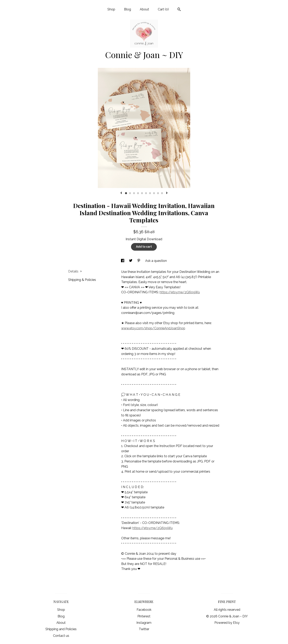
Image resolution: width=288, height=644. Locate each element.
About (144, 9)
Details (75, 271)
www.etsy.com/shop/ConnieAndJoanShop (153, 328)
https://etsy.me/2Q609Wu (180, 292)
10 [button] (162, 193)
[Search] (179, 10)
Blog (127, 9)
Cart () (163, 9)
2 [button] (130, 193)
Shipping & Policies (82, 280)
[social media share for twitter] (131, 261)
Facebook (144, 610)
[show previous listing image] (121, 193)
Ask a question (156, 261)
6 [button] (146, 193)
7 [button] (150, 193)
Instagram (144, 623)
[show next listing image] (167, 193)
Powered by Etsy (227, 623)
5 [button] (142, 193)
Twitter (144, 629)
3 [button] (134, 193)
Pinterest (144, 616)
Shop (111, 9)
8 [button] (154, 193)
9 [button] (158, 193)
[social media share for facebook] (123, 261)
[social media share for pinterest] (139, 261)
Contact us (61, 636)
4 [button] (138, 193)
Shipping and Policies (61, 629)
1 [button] (126, 193)
